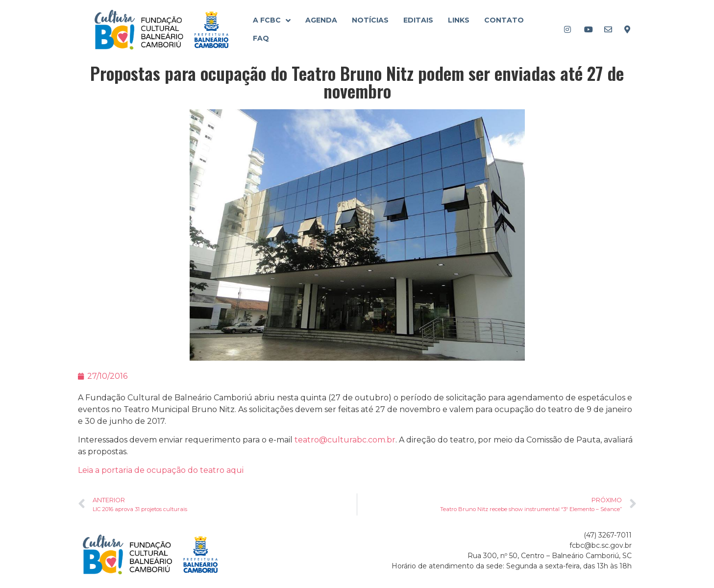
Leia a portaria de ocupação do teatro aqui (161, 470)
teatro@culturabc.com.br (345, 440)
